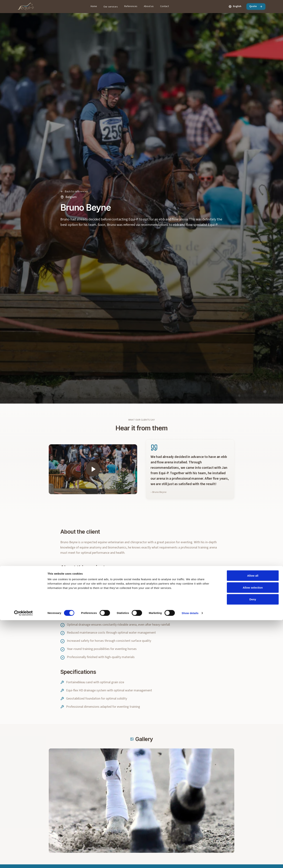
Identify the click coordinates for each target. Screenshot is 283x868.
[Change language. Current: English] (235, 7)
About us (149, 6)
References (131, 6)
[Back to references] (74, 191)
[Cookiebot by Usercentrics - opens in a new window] (23, 861)
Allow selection (253, 835)
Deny (253, 847)
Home (94, 6)
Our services (111, 7)
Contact (165, 6)
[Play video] (93, 473)
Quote (256, 6)
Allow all (253, 823)
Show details (190, 861)
